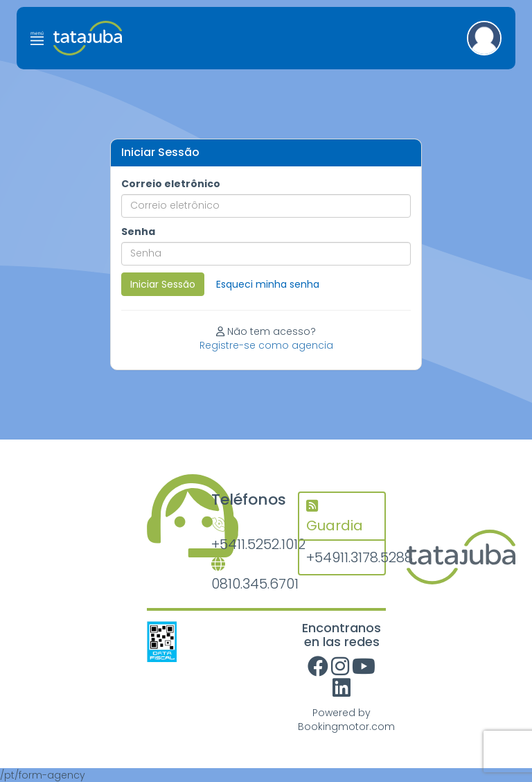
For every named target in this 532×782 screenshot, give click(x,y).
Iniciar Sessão (163, 284)
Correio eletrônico (171, 184)
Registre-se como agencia (266, 345)
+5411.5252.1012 (244, 536)
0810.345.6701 (244, 576)
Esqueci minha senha (268, 284)
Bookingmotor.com (346, 727)
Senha (138, 232)
